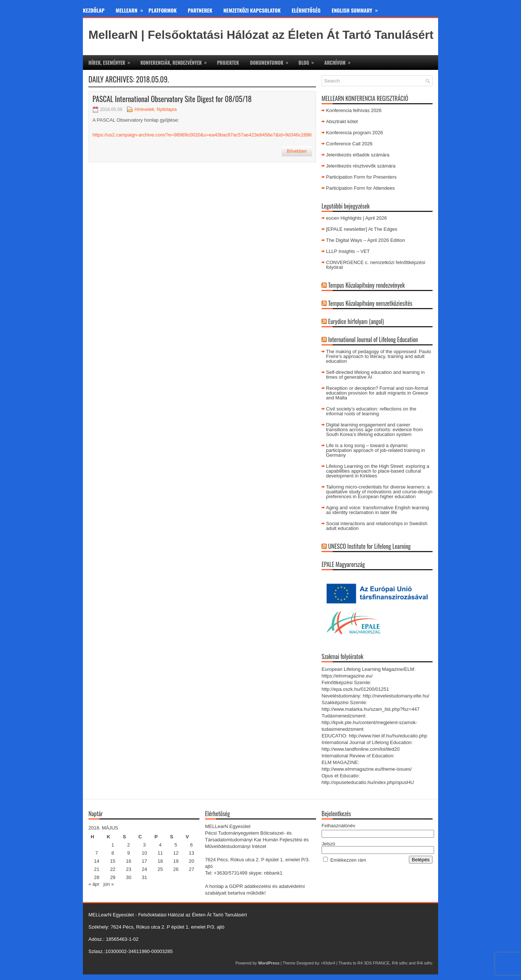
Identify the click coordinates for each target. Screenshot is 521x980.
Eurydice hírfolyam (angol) (356, 321)
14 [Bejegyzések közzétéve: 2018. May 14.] (97, 861)
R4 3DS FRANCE (374, 963)
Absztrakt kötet (342, 121)
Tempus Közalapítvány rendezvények (367, 285)
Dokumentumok (272, 61)
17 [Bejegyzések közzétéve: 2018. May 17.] (144, 861)
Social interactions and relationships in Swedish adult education (377, 526)
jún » (109, 884)
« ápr (94, 884)
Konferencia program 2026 (354, 133)
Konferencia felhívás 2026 (354, 110)
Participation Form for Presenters (361, 177)
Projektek (228, 62)
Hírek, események (112, 61)
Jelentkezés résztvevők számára (361, 166)
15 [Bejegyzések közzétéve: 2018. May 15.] (112, 861)
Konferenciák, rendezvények (176, 61)
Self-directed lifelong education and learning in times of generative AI (375, 375)
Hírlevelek (144, 109)
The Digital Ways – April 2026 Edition (365, 240)
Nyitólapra (167, 109)
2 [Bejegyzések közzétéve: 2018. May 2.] (129, 845)
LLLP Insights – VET (348, 251)
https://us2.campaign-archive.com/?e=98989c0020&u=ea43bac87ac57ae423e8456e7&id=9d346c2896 (202, 135)
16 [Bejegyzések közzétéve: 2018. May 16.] (128, 861)
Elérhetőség (306, 10)
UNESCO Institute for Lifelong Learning (369, 546)
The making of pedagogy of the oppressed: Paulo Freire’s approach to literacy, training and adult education (379, 356)
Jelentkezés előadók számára (358, 155)
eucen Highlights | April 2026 (357, 218)
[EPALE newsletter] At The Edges (362, 229)
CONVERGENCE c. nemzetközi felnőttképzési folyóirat (376, 265)
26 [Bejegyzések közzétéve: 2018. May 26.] (176, 869)
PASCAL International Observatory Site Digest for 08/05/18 (172, 99)
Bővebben (297, 151)
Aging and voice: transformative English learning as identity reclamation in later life (377, 510)
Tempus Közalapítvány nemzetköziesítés (370, 303)
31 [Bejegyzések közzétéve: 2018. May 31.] (144, 877)
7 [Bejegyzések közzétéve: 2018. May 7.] (97, 853)
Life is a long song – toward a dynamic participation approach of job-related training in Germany (375, 450)
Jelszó (328, 844)
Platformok (162, 10)
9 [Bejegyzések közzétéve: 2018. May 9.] (129, 853)
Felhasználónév (338, 826)
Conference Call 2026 (349, 144)
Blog (309, 61)
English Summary (357, 9)
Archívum (340, 61)
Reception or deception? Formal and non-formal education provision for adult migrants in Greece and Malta (377, 393)
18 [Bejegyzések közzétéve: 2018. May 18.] (160, 861)
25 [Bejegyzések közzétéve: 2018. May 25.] (160, 869)
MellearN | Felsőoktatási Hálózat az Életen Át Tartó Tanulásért (261, 35)
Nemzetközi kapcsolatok (252, 10)
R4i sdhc (400, 963)
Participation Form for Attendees (360, 188)
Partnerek (200, 10)
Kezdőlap (94, 10)
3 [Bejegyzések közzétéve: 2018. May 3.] (144, 845)
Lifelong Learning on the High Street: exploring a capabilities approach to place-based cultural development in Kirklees (378, 471)
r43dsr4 (328, 963)
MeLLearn (132, 9)
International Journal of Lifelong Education (373, 339)
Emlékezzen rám (348, 860)
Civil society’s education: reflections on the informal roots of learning (371, 411)
